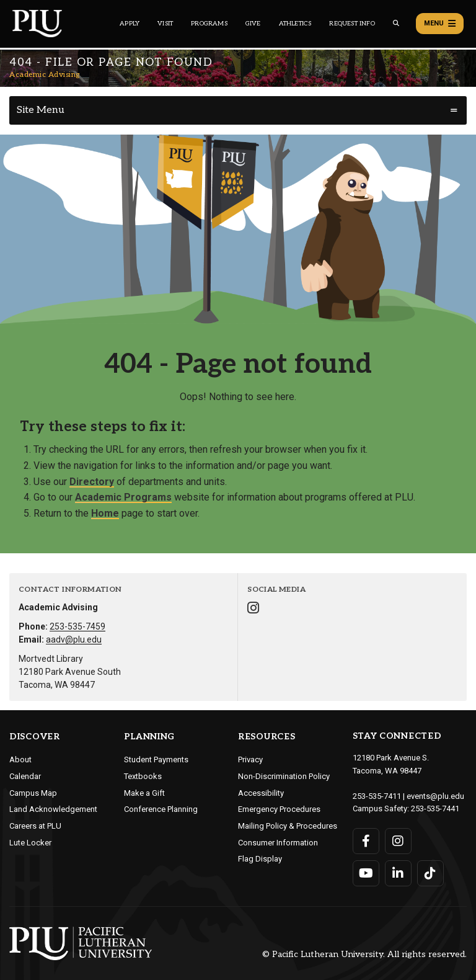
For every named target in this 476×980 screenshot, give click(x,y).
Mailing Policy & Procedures (288, 826)
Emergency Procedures (279, 809)
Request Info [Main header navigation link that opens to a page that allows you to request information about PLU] (352, 24)
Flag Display (260, 859)
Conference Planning (161, 809)
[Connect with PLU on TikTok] (430, 873)
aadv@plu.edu (74, 639)
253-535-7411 (377, 796)
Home (105, 513)
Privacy (250, 759)
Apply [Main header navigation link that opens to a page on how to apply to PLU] (130, 24)
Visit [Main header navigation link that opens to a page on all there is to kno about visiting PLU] (165, 24)
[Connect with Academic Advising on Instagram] (253, 609)
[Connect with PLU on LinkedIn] (398, 873)
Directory (92, 482)
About (20, 759)
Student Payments (156, 759)
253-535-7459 (77, 626)
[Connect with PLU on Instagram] (398, 841)
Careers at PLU (35, 826)
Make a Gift (144, 793)
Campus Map (33, 793)
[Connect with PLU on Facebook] (366, 841)
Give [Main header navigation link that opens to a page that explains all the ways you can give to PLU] (253, 24)
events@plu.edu (435, 796)
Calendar (25, 776)
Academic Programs (123, 497)
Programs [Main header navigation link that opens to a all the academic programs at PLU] (209, 24)
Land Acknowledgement (53, 809)
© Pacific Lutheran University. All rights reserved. (364, 954)
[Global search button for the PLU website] (396, 23)
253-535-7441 (435, 808)
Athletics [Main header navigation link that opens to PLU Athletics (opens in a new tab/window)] (295, 24)
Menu (440, 24)
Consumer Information (278, 843)
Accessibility (261, 793)
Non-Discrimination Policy (284, 776)
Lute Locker (30, 843)
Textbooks (143, 776)
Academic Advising (45, 75)
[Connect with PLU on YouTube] (366, 873)
